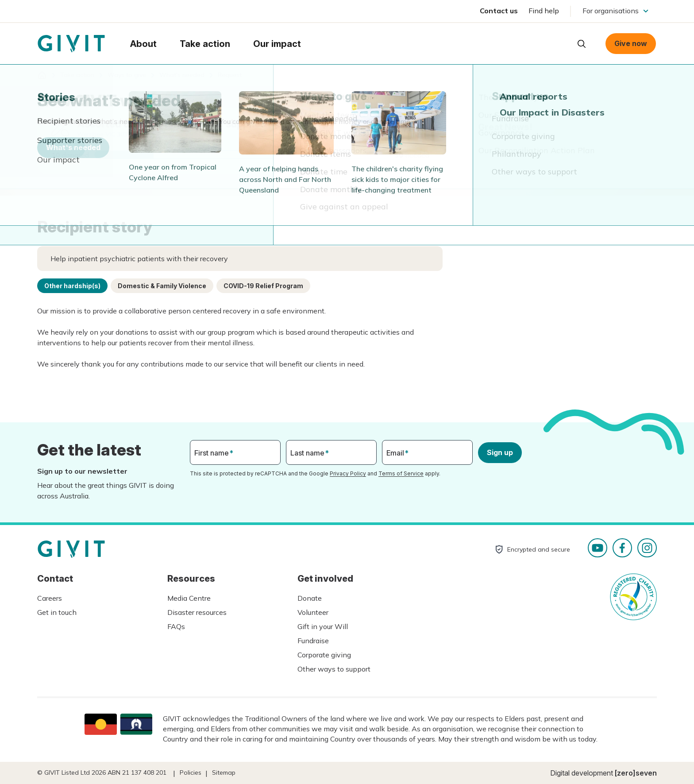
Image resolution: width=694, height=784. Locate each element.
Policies (191, 772)
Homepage (71, 44)
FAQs (176, 626)
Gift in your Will (323, 626)
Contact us (499, 11)
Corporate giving (324, 655)
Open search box (582, 44)
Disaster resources (197, 612)
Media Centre (189, 598)
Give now (631, 43)
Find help (544, 11)
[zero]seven (636, 773)
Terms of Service (401, 473)
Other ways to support (334, 669)
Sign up (500, 452)
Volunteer (313, 612)
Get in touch (57, 612)
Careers (50, 598)
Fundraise (313, 641)
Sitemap (224, 772)
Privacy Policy (348, 473)
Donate (310, 598)
